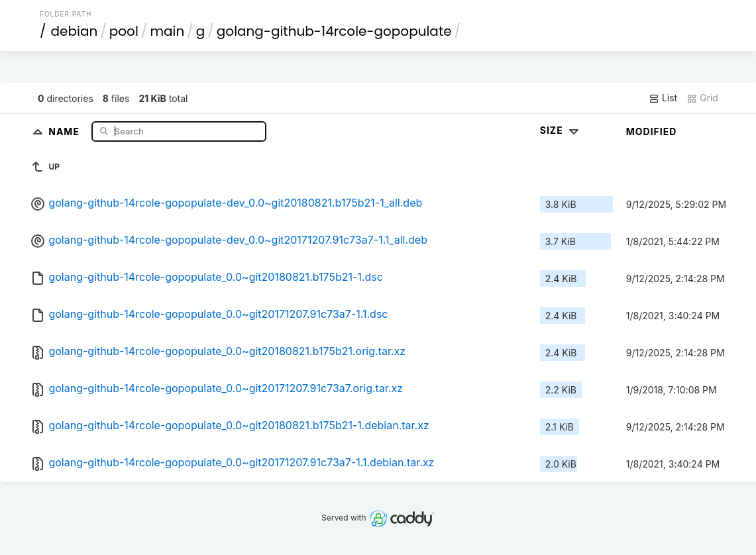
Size (561, 130)
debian (75, 31)
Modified (652, 131)
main (167, 31)
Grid (702, 98)
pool (124, 31)
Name (65, 131)
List (663, 98)
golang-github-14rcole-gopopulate (334, 31)
